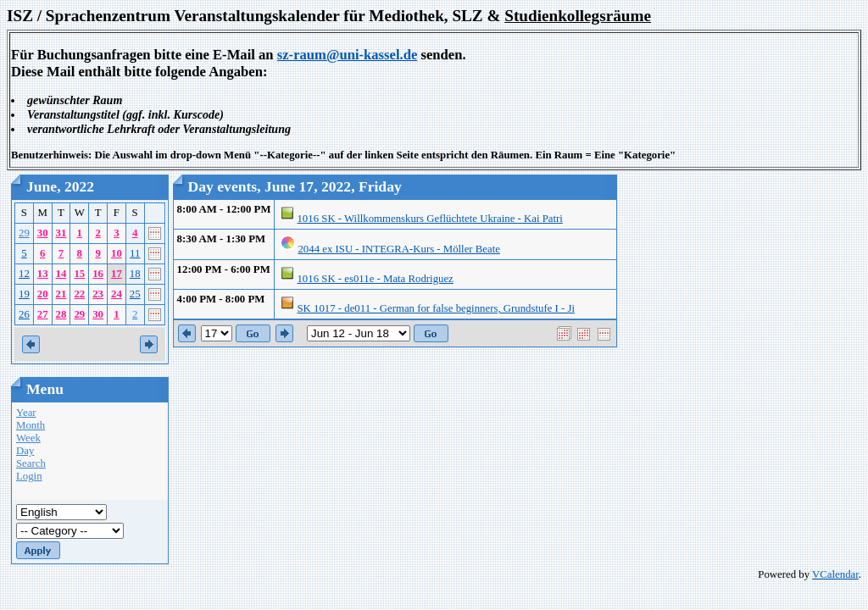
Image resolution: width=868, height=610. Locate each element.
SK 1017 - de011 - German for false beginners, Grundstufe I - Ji (436, 308)
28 (61, 314)
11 (135, 253)
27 (43, 314)
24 (117, 294)
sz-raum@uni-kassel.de (348, 55)
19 (24, 294)
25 (135, 294)
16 (98, 274)
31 (61, 233)
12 (24, 274)
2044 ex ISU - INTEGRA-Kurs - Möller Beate (398, 249)
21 (61, 294)
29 (24, 233)
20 (43, 294)
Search (31, 463)
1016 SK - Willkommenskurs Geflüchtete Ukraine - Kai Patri (429, 219)
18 (135, 274)
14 (61, 274)
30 (43, 233)
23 (98, 294)
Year (26, 413)
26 (24, 314)
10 (117, 253)
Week (28, 438)
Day (25, 451)
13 (43, 274)
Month (31, 425)
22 (79, 294)
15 (79, 274)
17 (117, 274)
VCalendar (835, 574)
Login (29, 476)
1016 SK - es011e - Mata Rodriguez (375, 279)
